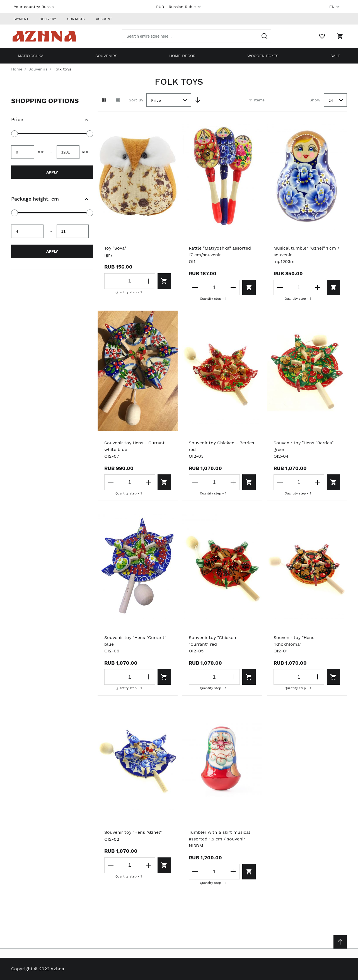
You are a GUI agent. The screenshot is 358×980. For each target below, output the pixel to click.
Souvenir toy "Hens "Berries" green (304, 446)
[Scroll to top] (340, 942)
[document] (52, 181)
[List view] (118, 99)
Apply (52, 171)
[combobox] (199, 36)
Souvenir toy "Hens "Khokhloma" (294, 641)
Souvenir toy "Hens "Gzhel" (134, 832)
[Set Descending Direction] (198, 99)
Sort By (136, 99)
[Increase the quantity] (147, 280)
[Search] (267, 36)
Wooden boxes (263, 55)
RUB (179, 7)
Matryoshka (31, 55)
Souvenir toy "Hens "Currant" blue (136, 641)
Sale (335, 55)
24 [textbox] (331, 99)
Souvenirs (106, 55)
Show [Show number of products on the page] (315, 99)
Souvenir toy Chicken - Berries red (222, 446)
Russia (48, 7)
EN (335, 7)
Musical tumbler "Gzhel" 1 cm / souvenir (305, 251)
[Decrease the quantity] (111, 280)
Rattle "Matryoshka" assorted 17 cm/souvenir (221, 251)
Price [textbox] (156, 99)
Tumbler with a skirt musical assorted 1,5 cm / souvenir (220, 836)
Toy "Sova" (115, 247)
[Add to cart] (164, 280)
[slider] (14, 133)
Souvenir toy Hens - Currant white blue (135, 446)
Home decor (182, 55)
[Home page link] (47, 36)
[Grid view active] (104, 99)
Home (17, 68)
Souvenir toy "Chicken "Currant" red (213, 641)
